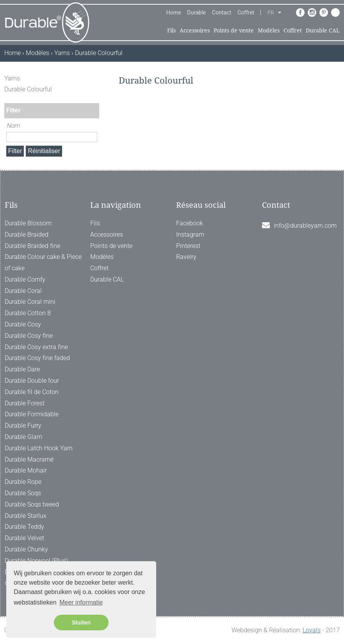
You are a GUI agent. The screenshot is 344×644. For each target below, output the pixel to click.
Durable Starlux (26, 516)
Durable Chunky (26, 549)
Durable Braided (27, 235)
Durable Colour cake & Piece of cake (43, 262)
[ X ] (94, 78)
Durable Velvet (24, 538)
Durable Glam (23, 437)
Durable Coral (23, 291)
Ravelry (186, 257)
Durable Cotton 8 (28, 313)
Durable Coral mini (30, 302)
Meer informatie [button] (81, 602)
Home (174, 12)
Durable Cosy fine (29, 336)
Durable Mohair (26, 470)
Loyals (312, 630)
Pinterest (188, 246)
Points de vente (234, 30)
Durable (196, 12)
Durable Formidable (32, 414)
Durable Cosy (23, 324)
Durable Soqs (23, 493)
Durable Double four (32, 381)
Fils (171, 30)
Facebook (190, 223)
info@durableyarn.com (305, 226)
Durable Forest (25, 403)
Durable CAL (323, 30)
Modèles (269, 30)
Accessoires (195, 30)
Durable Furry (23, 425)
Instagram (190, 235)
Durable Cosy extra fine (36, 347)
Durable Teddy (24, 527)
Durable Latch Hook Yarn (39, 448)
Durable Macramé (29, 459)
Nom (13, 126)
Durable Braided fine (32, 246)
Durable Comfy (25, 279)
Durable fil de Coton (32, 392)
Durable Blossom (28, 223)
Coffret (246, 12)
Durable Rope (23, 482)
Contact (222, 12)
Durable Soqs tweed (32, 504)
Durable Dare (22, 369)
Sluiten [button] (81, 623)
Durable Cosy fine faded (37, 358)
